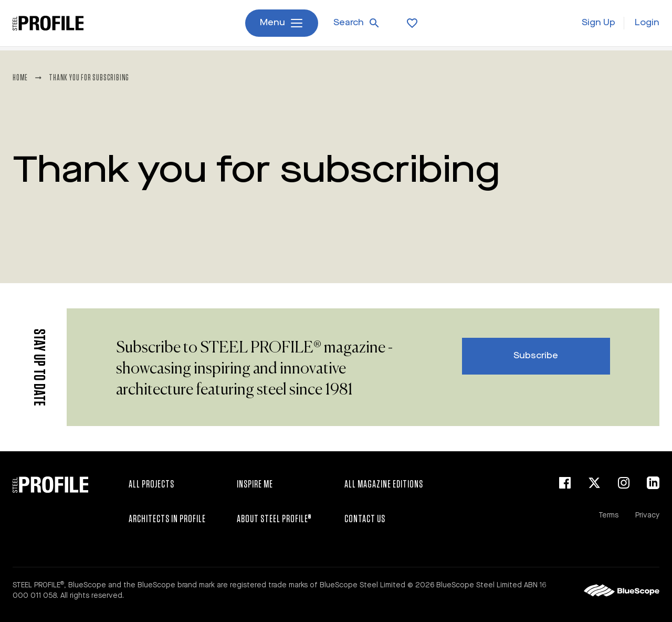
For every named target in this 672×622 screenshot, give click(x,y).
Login (647, 25)
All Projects (151, 484)
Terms (608, 515)
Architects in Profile (167, 519)
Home (20, 78)
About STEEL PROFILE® (274, 519)
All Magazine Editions (384, 484)
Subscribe (536, 356)
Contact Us (365, 519)
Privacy (647, 515)
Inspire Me (255, 484)
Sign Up (598, 25)
